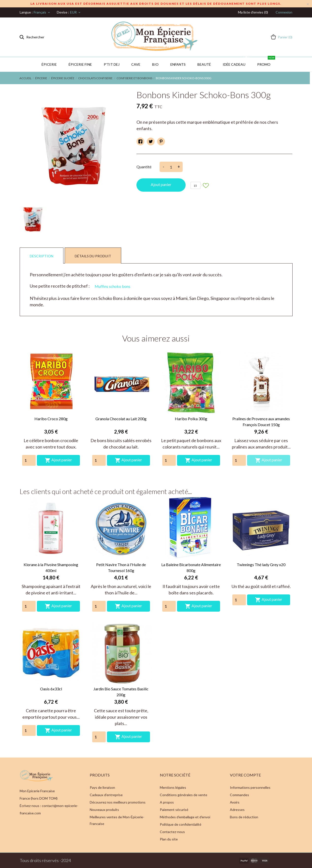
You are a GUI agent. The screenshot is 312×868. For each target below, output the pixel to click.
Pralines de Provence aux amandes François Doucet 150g (261, 422)
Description (42, 256)
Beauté (204, 64)
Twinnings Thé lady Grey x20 (261, 565)
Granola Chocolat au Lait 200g (121, 419)
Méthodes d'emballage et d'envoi (185, 817)
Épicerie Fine (80, 64)
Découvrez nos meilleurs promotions (118, 802)
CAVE (136, 64)
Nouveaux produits (104, 810)
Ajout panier (161, 184)
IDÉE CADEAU (236, 62)
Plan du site (169, 839)
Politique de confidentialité (181, 824)
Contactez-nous (172, 832)
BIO (155, 64)
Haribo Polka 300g (191, 419)
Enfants (178, 64)
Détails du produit (93, 256)
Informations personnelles (250, 787)
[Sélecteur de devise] (76, 12)
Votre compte (245, 775)
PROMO (266, 62)
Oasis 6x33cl (51, 689)
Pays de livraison (102, 787)
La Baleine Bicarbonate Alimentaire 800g (191, 567)
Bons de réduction (244, 817)
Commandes (239, 795)
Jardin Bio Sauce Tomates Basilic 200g (121, 692)
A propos (167, 802)
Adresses (237, 810)
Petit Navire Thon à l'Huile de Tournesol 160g (121, 567)
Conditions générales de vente (184, 795)
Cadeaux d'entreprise (106, 795)
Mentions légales (173, 787)
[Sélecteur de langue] (42, 12)
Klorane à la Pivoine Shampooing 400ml (51, 567)
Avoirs (235, 802)
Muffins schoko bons (112, 286)
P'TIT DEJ (112, 64)
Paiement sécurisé (174, 810)
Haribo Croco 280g (51, 419)
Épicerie (49, 64)
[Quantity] (29, 460)
